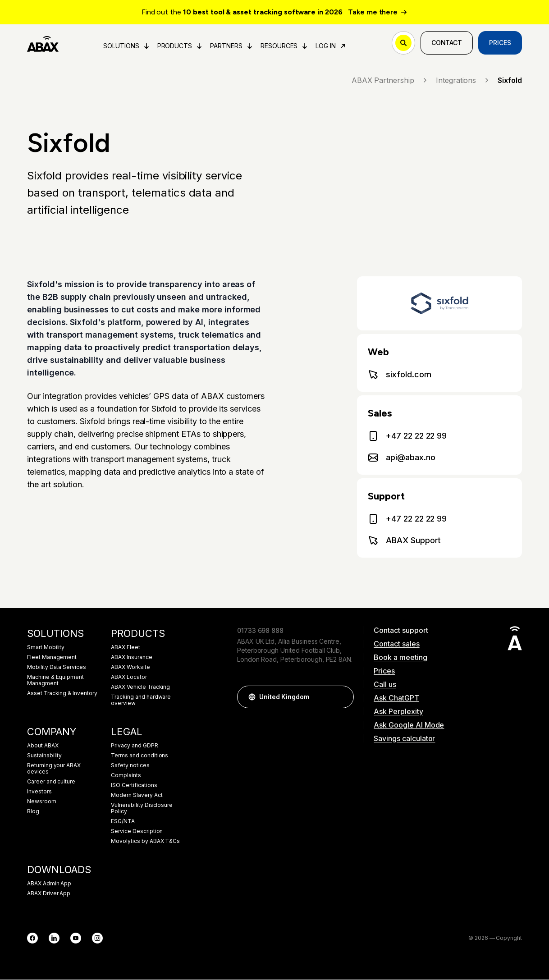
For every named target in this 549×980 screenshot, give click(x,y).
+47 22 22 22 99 (407, 436)
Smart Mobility (46, 648)
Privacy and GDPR (134, 746)
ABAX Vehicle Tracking (140, 687)
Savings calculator (404, 739)
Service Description (137, 832)
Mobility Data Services (57, 668)
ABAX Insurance (131, 658)
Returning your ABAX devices (54, 769)
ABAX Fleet (126, 648)
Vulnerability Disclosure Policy (142, 809)
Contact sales (396, 644)
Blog (33, 812)
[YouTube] (76, 939)
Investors (39, 792)
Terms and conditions (140, 756)
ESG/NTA (123, 822)
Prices (500, 43)
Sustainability (44, 756)
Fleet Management (52, 658)
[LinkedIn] (54, 939)
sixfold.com (399, 375)
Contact (447, 43)
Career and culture (51, 782)
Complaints (126, 776)
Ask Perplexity (398, 712)
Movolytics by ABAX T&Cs (145, 842)
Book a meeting (400, 658)
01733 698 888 (260, 631)
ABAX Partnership (390, 81)
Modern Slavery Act (137, 796)
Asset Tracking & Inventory (62, 694)
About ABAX (43, 746)
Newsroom (42, 802)
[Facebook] (32, 939)
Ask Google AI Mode (409, 725)
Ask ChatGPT (396, 698)
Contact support (401, 631)
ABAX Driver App (49, 894)
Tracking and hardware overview (141, 701)
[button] (343, 697)
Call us (385, 685)
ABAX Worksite (130, 668)
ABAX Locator (129, 678)
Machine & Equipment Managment (55, 681)
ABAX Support (404, 541)
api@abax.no (401, 458)
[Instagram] (97, 939)
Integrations (463, 81)
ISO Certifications (134, 786)
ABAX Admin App (49, 884)
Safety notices (130, 766)
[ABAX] (43, 43)
